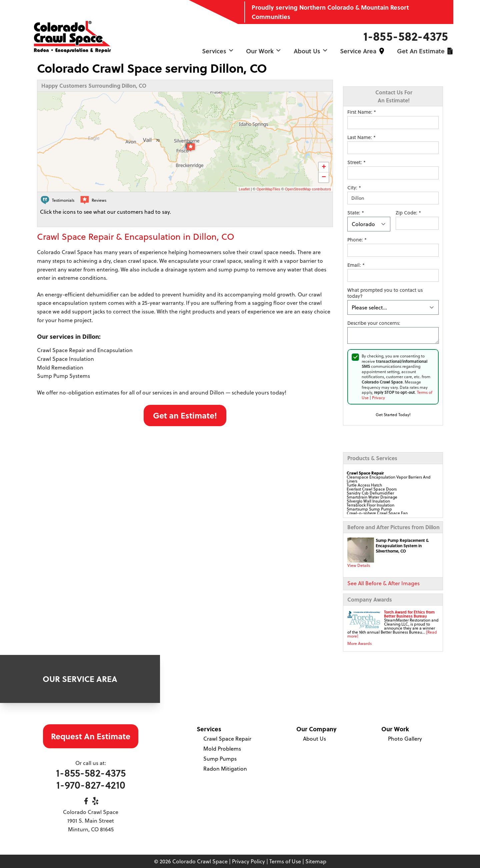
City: (354, 188)
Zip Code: (408, 213)
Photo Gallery (405, 738)
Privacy (378, 397)
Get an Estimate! (185, 415)
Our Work (264, 51)
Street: (356, 162)
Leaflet (244, 189)
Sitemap (316, 861)
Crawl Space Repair (227, 738)
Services (218, 51)
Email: (356, 265)
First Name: (362, 112)
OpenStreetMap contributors (308, 189)
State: (356, 213)
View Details (359, 565)
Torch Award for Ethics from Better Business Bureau (409, 614)
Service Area (358, 51)
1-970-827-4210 (91, 785)
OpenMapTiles (268, 189)
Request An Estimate (91, 736)
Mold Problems (222, 748)
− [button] (324, 177)
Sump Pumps (220, 758)
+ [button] (324, 167)
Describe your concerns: (374, 323)
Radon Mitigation (225, 768)
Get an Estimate (421, 51)
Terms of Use (285, 861)
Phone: (357, 240)
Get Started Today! (393, 414)
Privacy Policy (248, 861)
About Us (311, 51)
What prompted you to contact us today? (385, 293)
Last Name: (361, 137)
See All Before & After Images (383, 583)
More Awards (359, 643)
